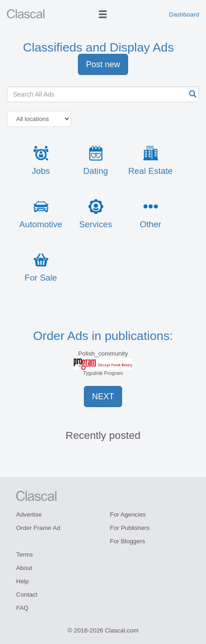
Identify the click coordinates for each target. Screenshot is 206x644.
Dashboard (184, 14)
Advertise (29, 515)
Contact (27, 595)
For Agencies (128, 515)
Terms (24, 555)
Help (22, 581)
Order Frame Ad (38, 528)
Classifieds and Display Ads (98, 48)
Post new (103, 64)
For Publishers (130, 528)
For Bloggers (128, 541)
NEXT (103, 397)
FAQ (22, 608)
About (24, 568)
